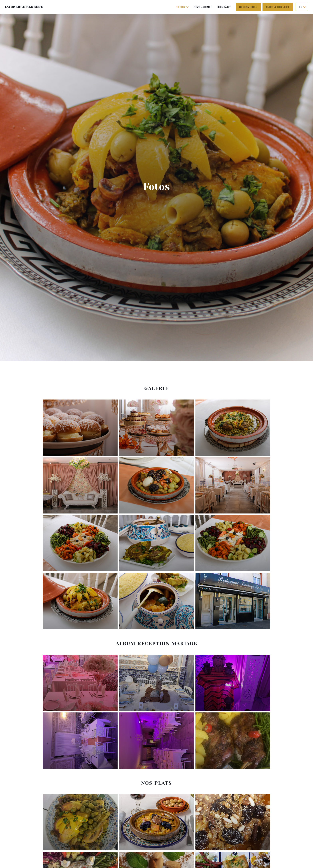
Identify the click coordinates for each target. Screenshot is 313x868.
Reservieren (248, 7)
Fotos (182, 7)
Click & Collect (278, 7)
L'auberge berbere (24, 7)
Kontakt (224, 7)
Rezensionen (203, 7)
